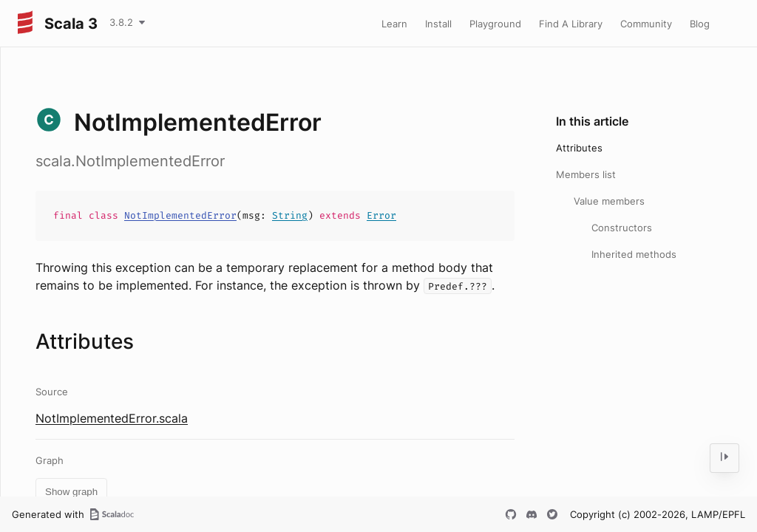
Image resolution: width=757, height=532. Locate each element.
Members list (586, 174)
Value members (609, 201)
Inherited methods (634, 254)
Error (381, 215)
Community (646, 24)
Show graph (71, 492)
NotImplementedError (180, 215)
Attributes (579, 148)
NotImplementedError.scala (112, 418)
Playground (495, 24)
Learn (394, 24)
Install (438, 24)
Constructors (622, 228)
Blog (700, 24)
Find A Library (571, 24)
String (290, 215)
